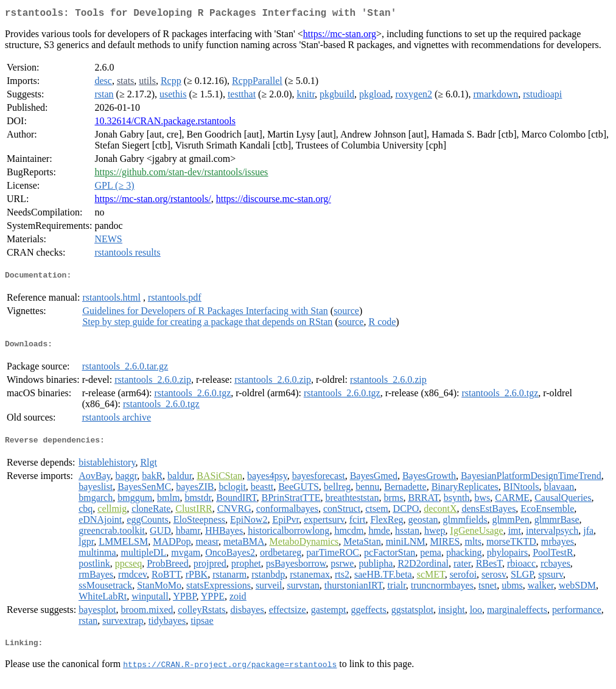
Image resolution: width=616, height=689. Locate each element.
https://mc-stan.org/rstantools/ (152, 201)
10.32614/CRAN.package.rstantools (165, 123)
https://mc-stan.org (340, 36)
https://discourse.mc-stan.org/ (274, 201)
